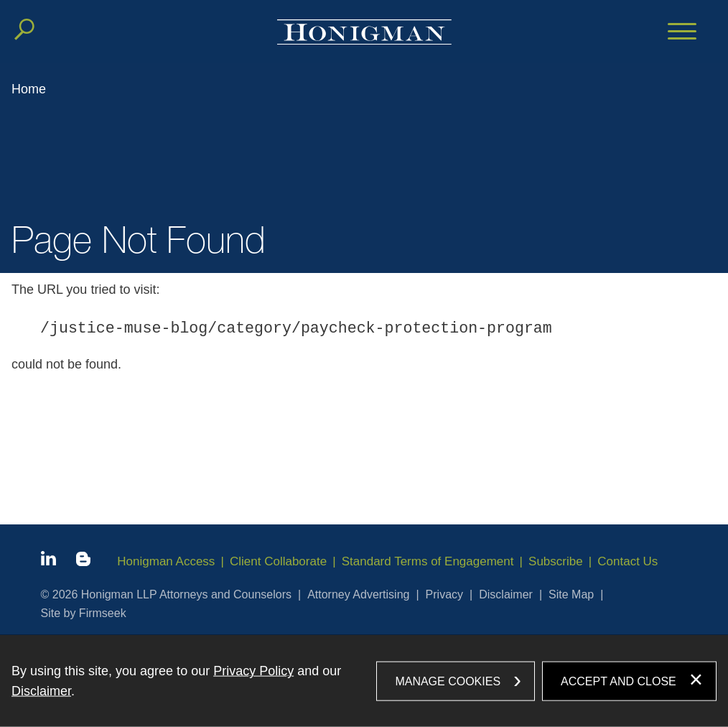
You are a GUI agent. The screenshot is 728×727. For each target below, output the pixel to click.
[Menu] (682, 32)
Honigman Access (166, 561)
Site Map (571, 594)
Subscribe (556, 561)
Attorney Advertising (358, 594)
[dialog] (364, 681)
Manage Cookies (448, 681)
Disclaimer (506, 594)
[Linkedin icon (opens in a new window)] (48, 561)
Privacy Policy (253, 671)
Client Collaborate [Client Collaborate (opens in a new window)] (278, 561)
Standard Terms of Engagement (428, 561)
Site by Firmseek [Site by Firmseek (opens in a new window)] (84, 613)
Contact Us (627, 561)
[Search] (24, 29)
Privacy (444, 594)
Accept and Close (619, 681)
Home (29, 89)
